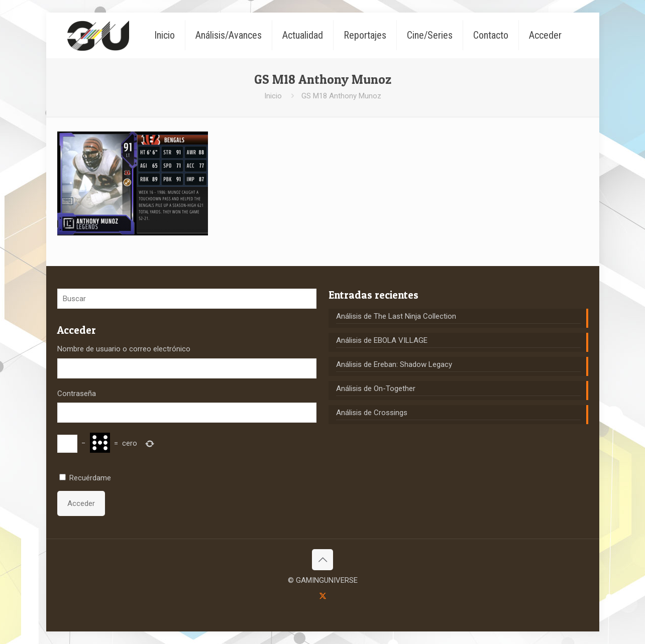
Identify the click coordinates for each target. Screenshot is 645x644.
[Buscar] (187, 299)
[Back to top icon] (322, 560)
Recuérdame (90, 478)
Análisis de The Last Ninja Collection (396, 316)
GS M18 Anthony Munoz (341, 96)
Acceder (81, 503)
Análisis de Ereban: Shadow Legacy (394, 364)
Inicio (273, 96)
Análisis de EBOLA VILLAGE (382, 340)
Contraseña (77, 394)
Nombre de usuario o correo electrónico (124, 349)
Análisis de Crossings (372, 413)
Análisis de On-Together (376, 389)
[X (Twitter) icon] (323, 596)
